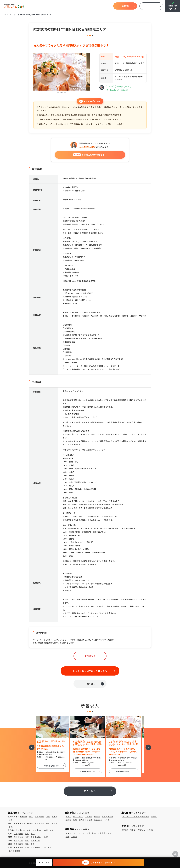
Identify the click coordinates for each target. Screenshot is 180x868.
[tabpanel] (62, 72)
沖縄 (18, 851)
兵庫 (46, 837)
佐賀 (33, 847)
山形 (48, 817)
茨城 (54, 823)
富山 (40, 830)
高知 (21, 844)
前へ (30, 746)
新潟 (35, 830)
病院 (81, 820)
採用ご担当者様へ (151, 6)
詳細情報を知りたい (54, 766)
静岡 (21, 834)
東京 (23, 823)
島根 (33, 841)
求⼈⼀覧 (13, 15)
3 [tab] (65, 93)
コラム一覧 (105, 6)
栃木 (48, 823)
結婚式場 (98, 820)
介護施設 (88, 817)
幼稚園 (68, 820)
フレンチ (81, 833)
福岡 (21, 847)
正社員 (154, 817)
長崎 (38, 847)
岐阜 (27, 834)
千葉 (37, 823)
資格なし (141, 830)
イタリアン (70, 833)
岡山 (16, 841)
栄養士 (133, 830)
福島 (11, 820)
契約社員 (145, 817)
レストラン (78, 817)
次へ (147, 746)
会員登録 (125, 6)
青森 (42, 817)
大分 (44, 847)
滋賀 (27, 837)
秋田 (54, 817)
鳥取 (27, 841)
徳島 (27, 844)
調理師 (125, 830)
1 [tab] (58, 93)
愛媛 (33, 844)
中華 (89, 833)
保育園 (97, 817)
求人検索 (86, 6)
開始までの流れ (75, 6)
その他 (106, 820)
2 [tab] (61, 93)
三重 (16, 834)
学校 (104, 817)
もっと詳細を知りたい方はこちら (90, 671)
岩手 (31, 817)
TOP (43, 6)
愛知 (33, 834)
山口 (38, 841)
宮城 (37, 817)
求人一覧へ (90, 791)
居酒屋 (110, 817)
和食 (94, 833)
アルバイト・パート (131, 817)
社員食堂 (88, 820)
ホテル (68, 817)
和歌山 (39, 837)
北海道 (24, 817)
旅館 (75, 820)
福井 (52, 830)
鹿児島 (12, 851)
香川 (16, 844)
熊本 (50, 847)
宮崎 (27, 847)
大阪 (16, 837)
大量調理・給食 (105, 833)
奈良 (33, 837)
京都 (21, 837)
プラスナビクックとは (58, 6)
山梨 (23, 830)
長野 (29, 830)
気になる (95, 6)
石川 (46, 830)
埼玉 (42, 823)
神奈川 (30, 823)
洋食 (67, 837)
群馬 (11, 827)
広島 (21, 841)
